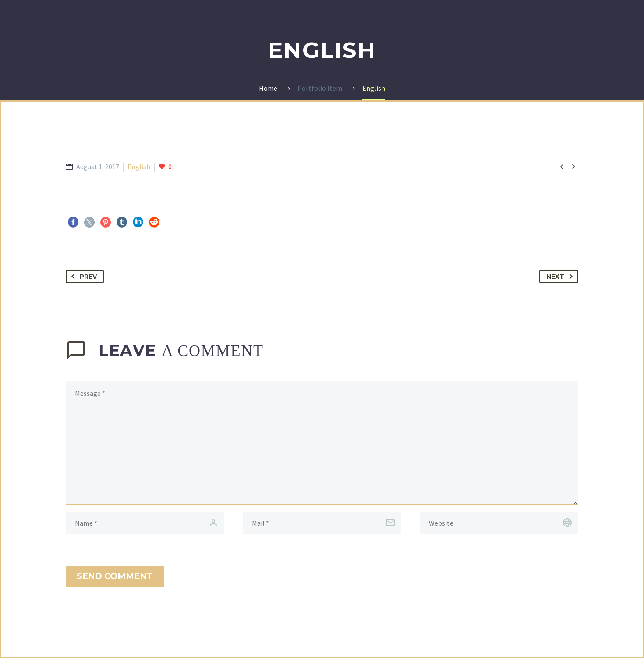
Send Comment (115, 576)
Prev (82, 277)
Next (561, 277)
